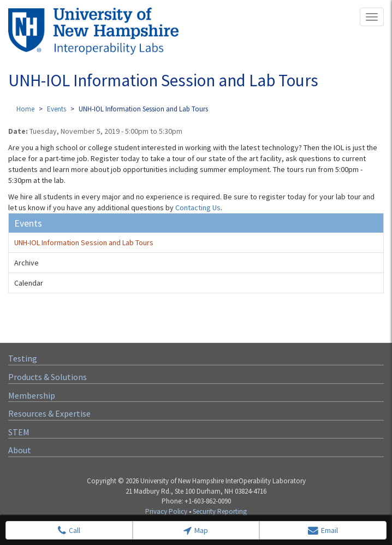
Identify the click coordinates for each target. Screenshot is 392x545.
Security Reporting (220, 511)
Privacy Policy (166, 511)
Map (196, 531)
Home (25, 109)
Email (323, 531)
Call (69, 531)
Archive (26, 263)
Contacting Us (198, 208)
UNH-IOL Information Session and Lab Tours (84, 242)
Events (57, 109)
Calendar (29, 283)
